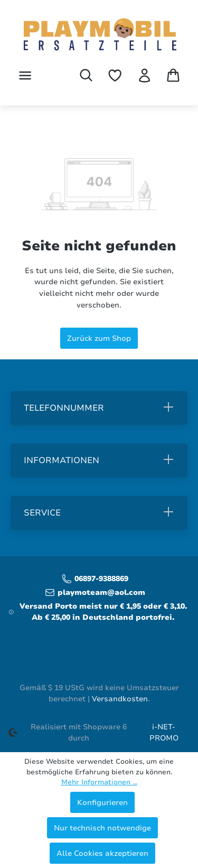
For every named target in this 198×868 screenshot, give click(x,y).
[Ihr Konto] (144, 75)
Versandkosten (120, 699)
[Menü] (25, 75)
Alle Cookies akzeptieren (102, 853)
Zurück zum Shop (99, 338)
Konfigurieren (102, 802)
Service (42, 513)
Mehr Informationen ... (99, 782)
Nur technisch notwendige (102, 828)
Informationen (62, 460)
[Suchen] (86, 75)
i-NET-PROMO (164, 733)
